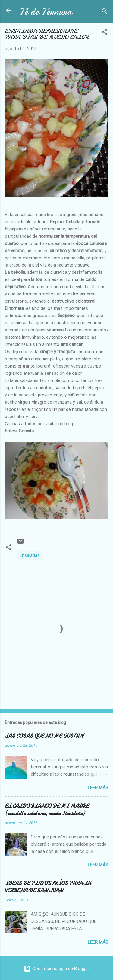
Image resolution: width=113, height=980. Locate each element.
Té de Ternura (46, 12)
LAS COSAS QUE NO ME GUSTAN (44, 736)
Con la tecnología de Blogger (56, 969)
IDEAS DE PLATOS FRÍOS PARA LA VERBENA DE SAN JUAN (48, 887)
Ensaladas (30, 555)
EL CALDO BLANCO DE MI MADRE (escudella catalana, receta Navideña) (47, 810)
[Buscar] (105, 12)
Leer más (98, 788)
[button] (105, 33)
